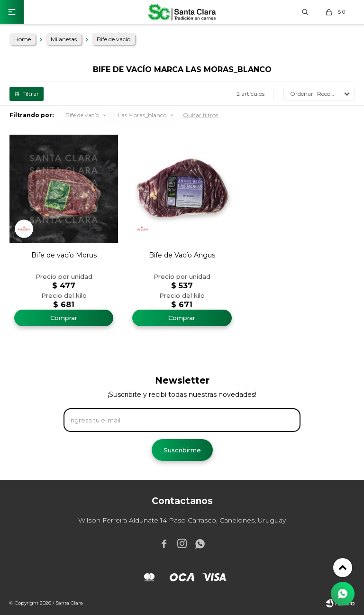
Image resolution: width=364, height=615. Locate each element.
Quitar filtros (200, 115)
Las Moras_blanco (142, 115)
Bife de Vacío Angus (182, 255)
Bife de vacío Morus (64, 255)
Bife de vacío (82, 115)
